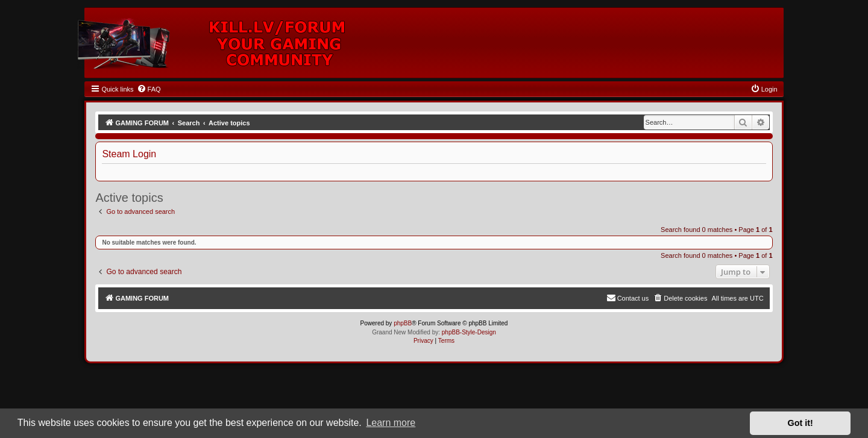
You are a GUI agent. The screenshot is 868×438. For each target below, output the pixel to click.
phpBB (403, 323)
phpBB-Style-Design (469, 332)
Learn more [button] (391, 423)
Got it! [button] (800, 423)
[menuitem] (149, 89)
